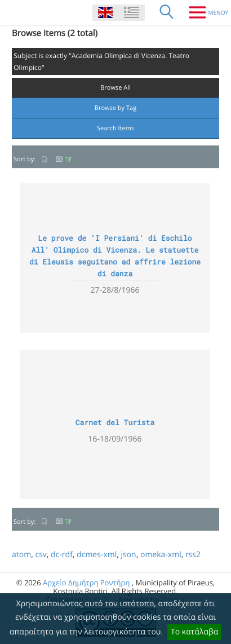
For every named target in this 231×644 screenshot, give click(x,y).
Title (45, 159)
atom (21, 555)
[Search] (167, 12)
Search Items (115, 128)
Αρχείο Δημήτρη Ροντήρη (86, 583)
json (128, 555)
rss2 (193, 555)
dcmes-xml (97, 555)
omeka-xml (161, 555)
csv (41, 555)
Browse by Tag (115, 108)
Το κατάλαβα (194, 632)
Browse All (115, 88)
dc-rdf (62, 555)
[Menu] (204, 12)
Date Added (64, 159)
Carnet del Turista (115, 422)
